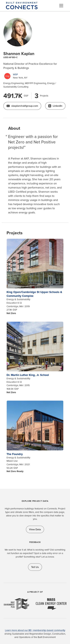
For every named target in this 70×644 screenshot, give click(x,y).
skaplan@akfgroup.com (25, 106)
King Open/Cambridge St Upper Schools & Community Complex (34, 294)
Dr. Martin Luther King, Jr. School (28, 375)
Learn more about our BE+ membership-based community (35, 630)
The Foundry (15, 454)
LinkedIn (58, 106)
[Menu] (61, 6)
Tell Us (35, 567)
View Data (35, 529)
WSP (15, 74)
